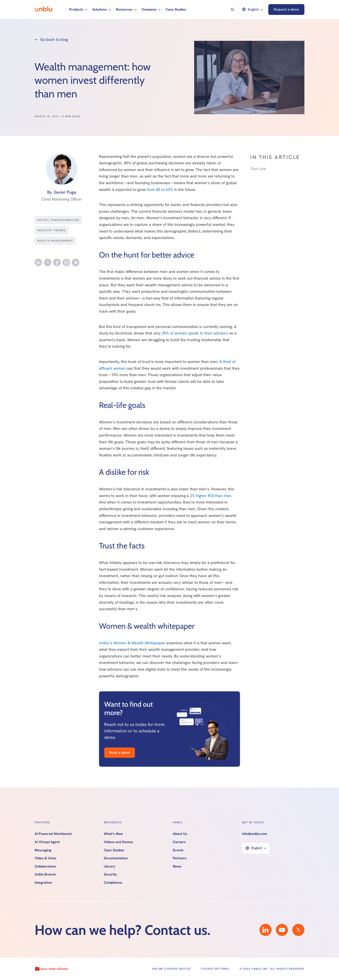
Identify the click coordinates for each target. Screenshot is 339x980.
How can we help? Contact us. (122, 930)
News (177, 866)
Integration (43, 883)
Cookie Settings (215, 969)
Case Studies (176, 9)
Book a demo (120, 753)
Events (178, 850)
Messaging (43, 850)
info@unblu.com (254, 834)
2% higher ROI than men (211, 496)
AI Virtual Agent (47, 842)
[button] (78, 9)
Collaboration (45, 866)
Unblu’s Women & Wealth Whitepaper (133, 643)
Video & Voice (46, 858)
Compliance (113, 883)
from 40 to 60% (160, 189)
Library (110, 866)
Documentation (116, 858)
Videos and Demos (118, 842)
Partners (180, 858)
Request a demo (286, 9)
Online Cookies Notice (171, 969)
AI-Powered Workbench (53, 834)
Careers (179, 842)
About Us (180, 834)
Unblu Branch (45, 874)
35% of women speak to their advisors (195, 333)
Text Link (258, 169)
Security (110, 874)
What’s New (113, 834)
